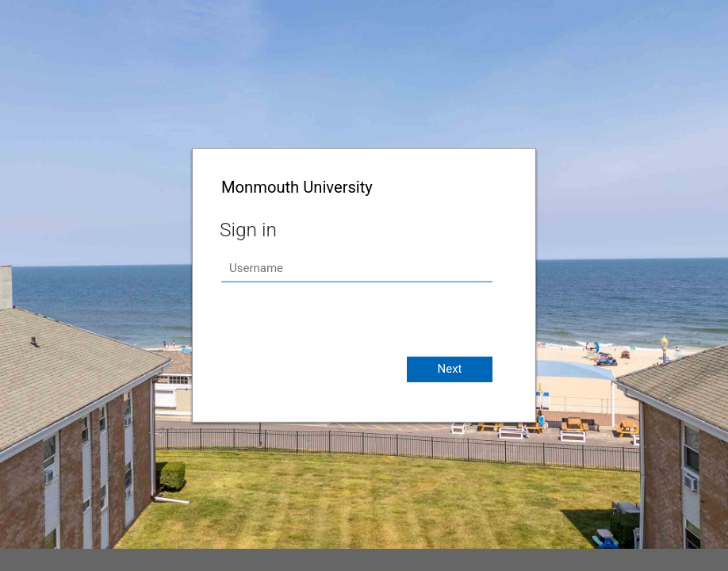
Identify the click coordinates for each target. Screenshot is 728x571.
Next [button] (449, 369)
